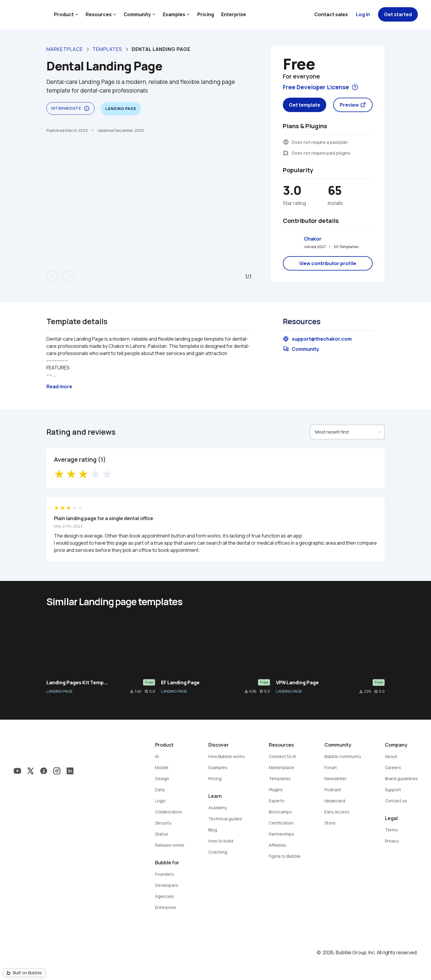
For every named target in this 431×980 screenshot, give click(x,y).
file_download (132, 691)
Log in (363, 14)
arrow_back (52, 277)
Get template (305, 105)
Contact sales (331, 14)
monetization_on (286, 142)
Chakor (313, 239)
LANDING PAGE (59, 691)
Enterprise (234, 14)
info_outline (87, 108)
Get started (398, 14)
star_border (146, 691)
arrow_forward (69, 277)
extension (286, 153)
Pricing (206, 14)
